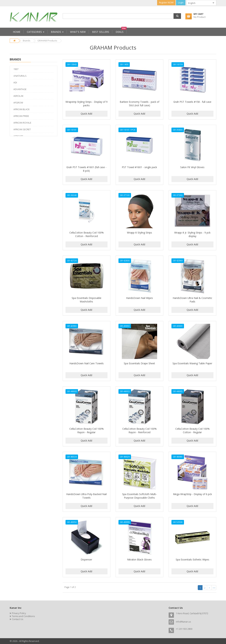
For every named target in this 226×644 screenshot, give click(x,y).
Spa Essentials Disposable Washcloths (87, 300)
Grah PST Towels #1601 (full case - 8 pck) (86, 169)
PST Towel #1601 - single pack (139, 167)
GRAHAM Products (47, 41)
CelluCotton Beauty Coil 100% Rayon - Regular (87, 430)
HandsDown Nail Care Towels (87, 363)
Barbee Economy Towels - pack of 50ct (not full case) (139, 104)
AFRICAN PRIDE (21, 116)
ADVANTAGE (20, 89)
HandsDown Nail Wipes (139, 298)
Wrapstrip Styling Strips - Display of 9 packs (87, 104)
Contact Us (17, 619)
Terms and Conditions (23, 616)
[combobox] (198, 3)
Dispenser (86, 559)
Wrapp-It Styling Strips (139, 233)
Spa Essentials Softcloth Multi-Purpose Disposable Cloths (139, 496)
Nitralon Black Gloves (139, 559)
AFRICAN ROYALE (22, 123)
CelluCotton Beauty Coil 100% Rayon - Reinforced (139, 430)
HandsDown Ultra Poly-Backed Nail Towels (86, 496)
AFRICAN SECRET (22, 129)
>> (214, 588)
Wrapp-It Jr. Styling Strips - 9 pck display (192, 234)
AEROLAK (18, 96)
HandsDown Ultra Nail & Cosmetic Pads (192, 300)
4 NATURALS (20, 76)
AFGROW (18, 103)
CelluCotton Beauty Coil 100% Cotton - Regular (192, 430)
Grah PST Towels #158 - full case (192, 102)
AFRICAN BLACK (21, 109)
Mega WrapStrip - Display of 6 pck (192, 494)
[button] (177, 16)
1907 (16, 69)
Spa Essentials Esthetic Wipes (192, 559)
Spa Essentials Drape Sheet (139, 363)
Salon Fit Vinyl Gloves (192, 167)
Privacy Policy (19, 613)
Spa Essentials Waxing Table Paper (192, 363)
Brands (26, 41)
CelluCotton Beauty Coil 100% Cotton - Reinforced (87, 234)
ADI (15, 82)
